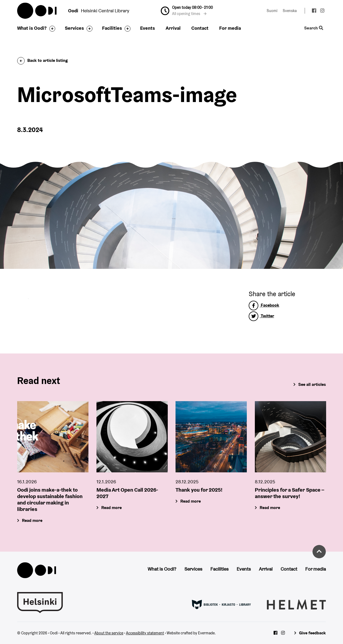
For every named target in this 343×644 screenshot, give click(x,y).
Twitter (261, 316)
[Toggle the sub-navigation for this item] (51, 29)
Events (148, 28)
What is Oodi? (32, 28)
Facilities (112, 28)
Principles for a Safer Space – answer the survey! (290, 493)
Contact (200, 28)
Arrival (173, 28)
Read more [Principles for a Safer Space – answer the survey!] (270, 508)
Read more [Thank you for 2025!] (191, 501)
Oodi (37, 11)
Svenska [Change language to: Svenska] (290, 11)
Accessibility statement (145, 633)
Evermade (206, 633)
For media (230, 28)
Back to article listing (42, 60)
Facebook (264, 305)
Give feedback (312, 633)
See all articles (312, 384)
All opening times (189, 14)
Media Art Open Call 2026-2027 (127, 493)
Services (74, 28)
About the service (109, 633)
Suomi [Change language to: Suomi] (272, 11)
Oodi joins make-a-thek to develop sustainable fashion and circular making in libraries (50, 499)
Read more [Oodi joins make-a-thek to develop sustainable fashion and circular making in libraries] (32, 520)
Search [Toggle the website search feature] (314, 28)
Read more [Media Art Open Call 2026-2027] (111, 508)
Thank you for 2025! (199, 490)
